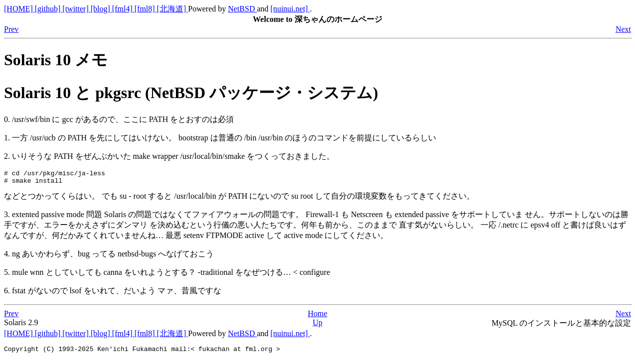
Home (317, 316)
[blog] (101, 9)
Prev (11, 29)
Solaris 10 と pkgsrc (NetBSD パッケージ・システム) (191, 93)
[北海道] (173, 9)
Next (623, 29)
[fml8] (146, 9)
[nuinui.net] (290, 9)
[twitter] (76, 9)
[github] (49, 9)
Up (317, 325)
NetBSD (242, 9)
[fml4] (123, 9)
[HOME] (19, 9)
